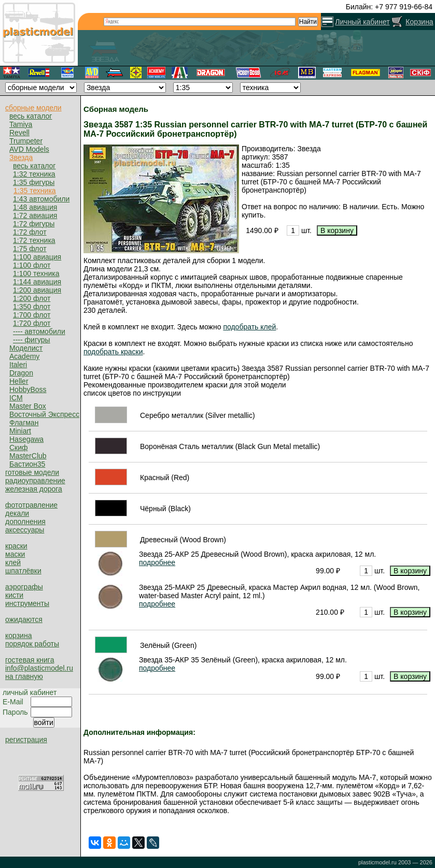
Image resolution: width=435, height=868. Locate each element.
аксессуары (25, 530)
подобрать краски (113, 352)
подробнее (157, 562)
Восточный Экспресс (44, 414)
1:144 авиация (37, 282)
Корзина (419, 22)
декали (17, 513)
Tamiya (21, 124)
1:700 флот (32, 315)
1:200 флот (32, 298)
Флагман (24, 423)
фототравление (31, 505)
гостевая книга (30, 660)
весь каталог (31, 116)
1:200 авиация (37, 290)
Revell (19, 133)
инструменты (27, 603)
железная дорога (34, 489)
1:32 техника (34, 174)
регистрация (26, 740)
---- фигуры (32, 340)
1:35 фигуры (34, 182)
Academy (24, 356)
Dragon (21, 373)
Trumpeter (26, 141)
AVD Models (29, 149)
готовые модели (32, 472)
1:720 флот (32, 323)
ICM (16, 398)
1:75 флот (30, 249)
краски (16, 546)
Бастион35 (27, 464)
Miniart (20, 431)
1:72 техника (34, 240)
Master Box (28, 406)
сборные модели (33, 108)
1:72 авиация (35, 215)
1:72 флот (30, 232)
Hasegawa (26, 439)
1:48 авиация (35, 207)
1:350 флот (32, 307)
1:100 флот (32, 265)
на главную (24, 676)
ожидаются (24, 619)
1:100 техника (36, 273)
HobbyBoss (28, 389)
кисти (14, 595)
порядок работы (32, 644)
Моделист (26, 348)
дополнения (25, 522)
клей (13, 562)
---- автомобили (39, 331)
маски (15, 554)
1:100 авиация (37, 257)
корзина (18, 635)
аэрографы (24, 587)
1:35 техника (35, 191)
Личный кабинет (362, 22)
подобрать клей (249, 327)
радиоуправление (35, 481)
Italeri (18, 365)
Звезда (21, 157)
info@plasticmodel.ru (39, 668)
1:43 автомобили (41, 199)
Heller (19, 381)
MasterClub (28, 456)
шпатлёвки (23, 571)
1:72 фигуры (34, 224)
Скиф (19, 447)
